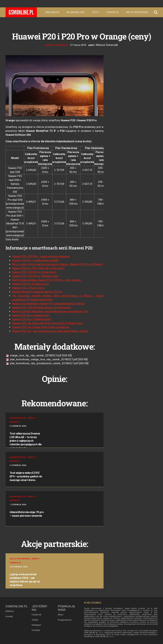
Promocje (113, 12)
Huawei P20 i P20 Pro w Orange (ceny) (34, 272)
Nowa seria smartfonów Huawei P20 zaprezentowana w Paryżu (48, 303)
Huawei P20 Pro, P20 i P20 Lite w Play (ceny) (38, 268)
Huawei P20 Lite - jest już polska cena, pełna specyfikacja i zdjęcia (50, 331)
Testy (96, 12)
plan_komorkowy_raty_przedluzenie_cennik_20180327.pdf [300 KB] (47, 363)
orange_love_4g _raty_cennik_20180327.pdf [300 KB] (39, 355)
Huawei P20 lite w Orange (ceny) (31, 315)
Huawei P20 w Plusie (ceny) (28, 288)
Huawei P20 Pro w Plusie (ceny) (31, 284)
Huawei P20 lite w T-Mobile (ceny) (32, 319)
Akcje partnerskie (137, 12)
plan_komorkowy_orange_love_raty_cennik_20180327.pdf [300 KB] (47, 359)
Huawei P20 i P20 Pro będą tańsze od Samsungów (41, 307)
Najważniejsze (76, 12)
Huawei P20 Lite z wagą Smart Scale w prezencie (41, 327)
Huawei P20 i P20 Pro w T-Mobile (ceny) (35, 276)
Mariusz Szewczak (107, 45)
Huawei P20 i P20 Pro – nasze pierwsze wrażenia (41, 256)
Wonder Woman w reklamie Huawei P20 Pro (37, 291)
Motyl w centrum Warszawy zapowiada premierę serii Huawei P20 (50, 311)
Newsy (50, 45)
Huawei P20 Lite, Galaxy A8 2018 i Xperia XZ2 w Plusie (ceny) (48, 323)
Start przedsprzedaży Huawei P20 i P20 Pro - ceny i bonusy (46, 280)
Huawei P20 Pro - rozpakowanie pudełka (35, 260)
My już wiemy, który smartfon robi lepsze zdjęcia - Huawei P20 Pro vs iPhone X (57, 264)
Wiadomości (52, 12)
